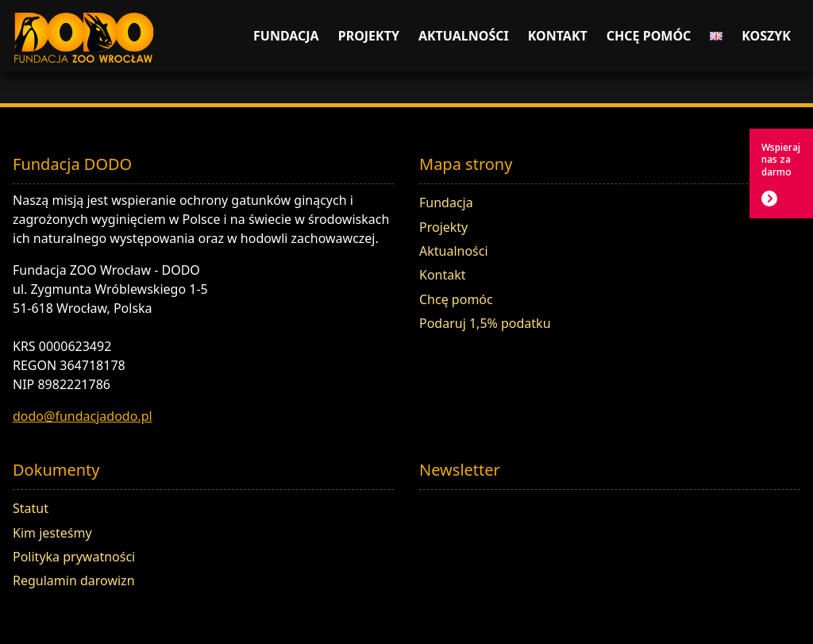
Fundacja (286, 36)
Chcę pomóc (649, 36)
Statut (31, 508)
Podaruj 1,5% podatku (485, 323)
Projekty (369, 36)
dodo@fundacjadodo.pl (83, 416)
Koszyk (766, 36)
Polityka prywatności (74, 557)
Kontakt (558, 36)
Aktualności (464, 36)
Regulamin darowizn (74, 580)
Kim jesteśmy (52, 533)
